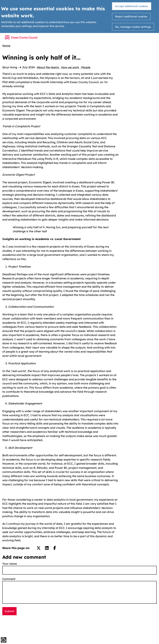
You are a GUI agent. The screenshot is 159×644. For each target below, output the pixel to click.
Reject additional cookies (131, 16)
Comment (9, 579)
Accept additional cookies (132, 6)
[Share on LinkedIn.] (47, 548)
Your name (10, 564)
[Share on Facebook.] (55, 548)
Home (6, 46)
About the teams (48, 67)
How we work (70, 67)
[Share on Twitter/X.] (39, 548)
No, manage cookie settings (133, 27)
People (86, 67)
